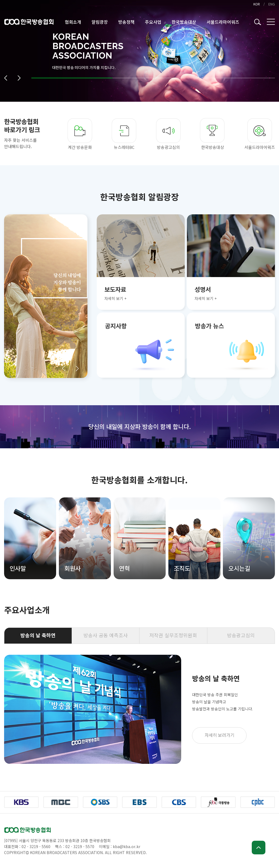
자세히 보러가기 (219, 735)
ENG (272, 4)
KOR (257, 4)
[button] (6, 78)
